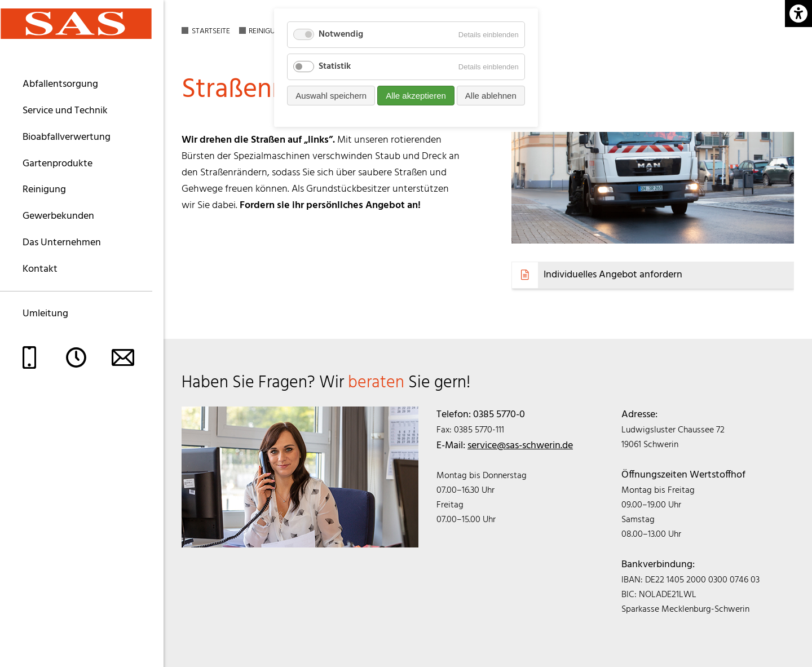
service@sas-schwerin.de (520, 446)
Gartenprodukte (58, 164)
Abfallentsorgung (60, 84)
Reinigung (44, 190)
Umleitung (45, 314)
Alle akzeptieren (416, 96)
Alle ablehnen (491, 96)
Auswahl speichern (331, 96)
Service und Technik (65, 111)
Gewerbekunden (58, 216)
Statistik (335, 67)
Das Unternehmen (62, 243)
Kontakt (40, 269)
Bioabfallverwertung (67, 137)
